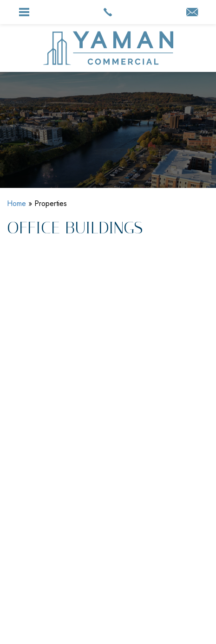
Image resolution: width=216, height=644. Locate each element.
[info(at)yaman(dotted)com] (192, 13)
